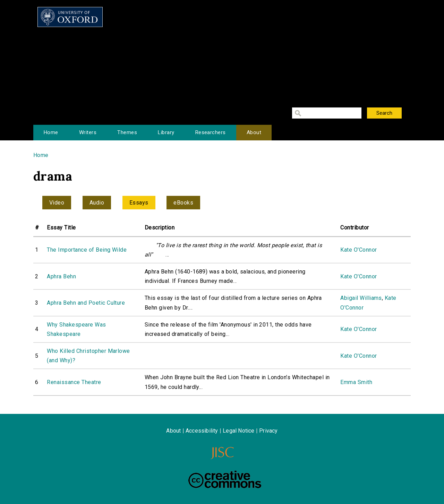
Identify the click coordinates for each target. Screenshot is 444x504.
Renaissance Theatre (74, 382)
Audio (97, 203)
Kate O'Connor (358, 250)
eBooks (183, 203)
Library (166, 132)
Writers (88, 132)
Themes (127, 132)
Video (57, 203)
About (254, 132)
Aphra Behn (61, 276)
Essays (139, 203)
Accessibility (202, 431)
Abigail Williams (361, 298)
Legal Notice (238, 431)
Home (51, 132)
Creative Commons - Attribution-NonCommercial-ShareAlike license (225, 479)
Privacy (268, 431)
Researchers (211, 132)
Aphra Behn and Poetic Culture (86, 303)
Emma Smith (356, 382)
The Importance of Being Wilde (87, 250)
